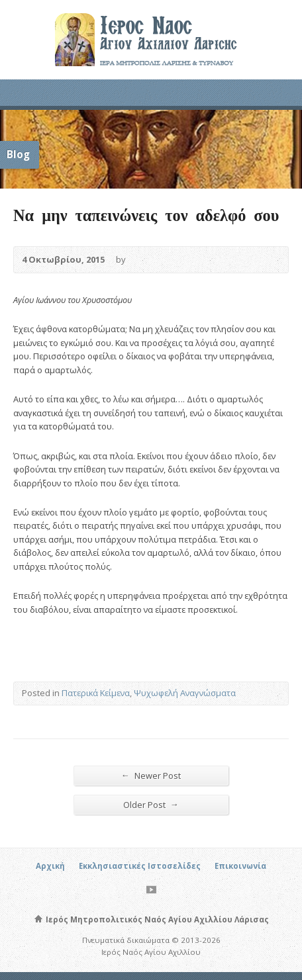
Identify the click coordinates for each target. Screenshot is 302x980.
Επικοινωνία (240, 866)
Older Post (151, 804)
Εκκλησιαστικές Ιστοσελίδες (140, 866)
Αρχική (50, 866)
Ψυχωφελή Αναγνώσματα (185, 693)
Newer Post (151, 775)
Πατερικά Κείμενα (96, 693)
